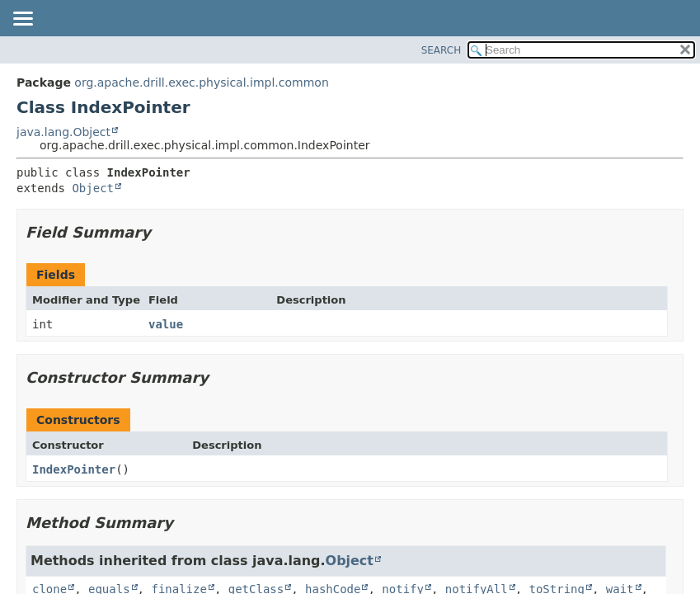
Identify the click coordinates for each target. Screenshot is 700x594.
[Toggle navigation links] (22, 20)
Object (93, 188)
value (166, 324)
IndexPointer (74, 469)
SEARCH (442, 50)
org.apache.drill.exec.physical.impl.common (201, 82)
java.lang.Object (63, 132)
